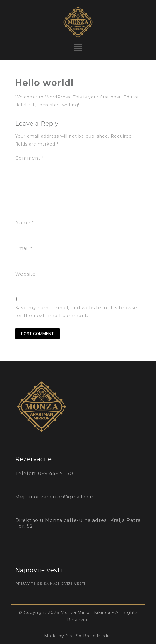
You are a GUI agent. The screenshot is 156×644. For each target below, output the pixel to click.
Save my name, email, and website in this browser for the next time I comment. (77, 311)
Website (25, 274)
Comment (30, 158)
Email (24, 248)
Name (25, 223)
